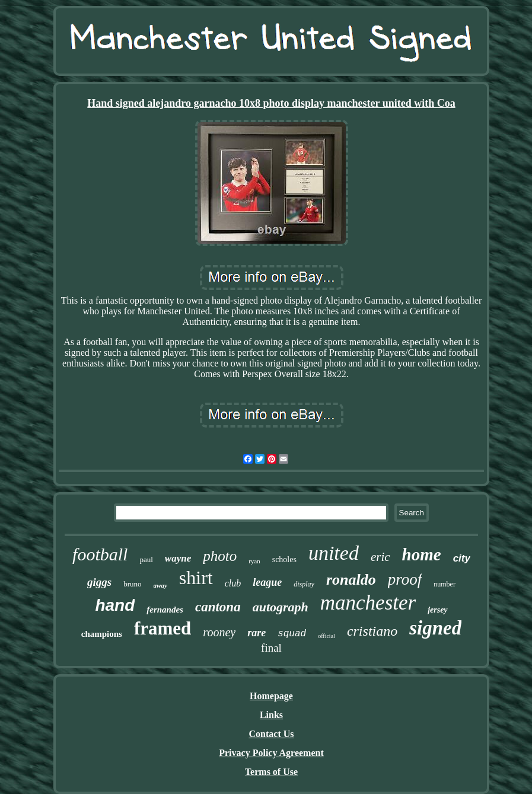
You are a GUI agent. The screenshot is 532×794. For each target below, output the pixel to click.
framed (163, 628)
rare (257, 633)
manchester (368, 603)
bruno (132, 584)
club (233, 583)
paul (146, 559)
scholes (284, 559)
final (271, 648)
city (462, 558)
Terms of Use (271, 772)
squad (292, 634)
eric (380, 557)
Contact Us (272, 734)
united (334, 553)
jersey (437, 610)
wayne (178, 558)
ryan (254, 561)
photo (220, 556)
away (160, 585)
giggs (99, 582)
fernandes (165, 610)
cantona (218, 607)
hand (115, 605)
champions (102, 634)
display (304, 584)
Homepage (271, 696)
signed (435, 628)
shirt (196, 578)
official (326, 636)
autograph (281, 607)
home (422, 554)
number (445, 584)
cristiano (372, 631)
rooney (219, 632)
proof (405, 579)
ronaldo (351, 580)
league (267, 582)
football (100, 554)
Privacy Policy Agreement (271, 753)
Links (271, 715)
